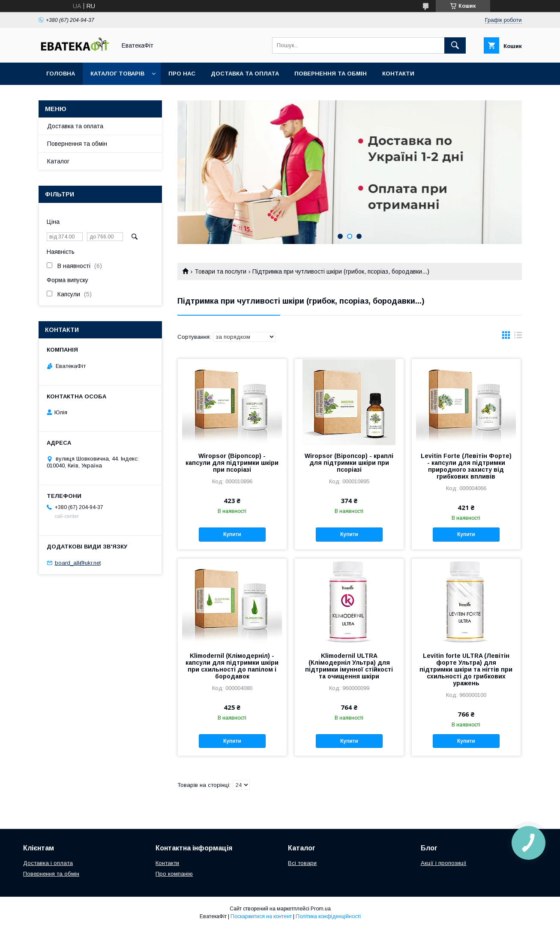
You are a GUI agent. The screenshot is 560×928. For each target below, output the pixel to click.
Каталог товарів (117, 74)
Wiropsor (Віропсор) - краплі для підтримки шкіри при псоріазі (349, 463)
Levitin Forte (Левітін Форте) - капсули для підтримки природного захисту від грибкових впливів (466, 466)
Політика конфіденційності (328, 916)
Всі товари (302, 863)
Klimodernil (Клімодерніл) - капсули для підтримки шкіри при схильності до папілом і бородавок (232, 666)
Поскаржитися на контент (261, 916)
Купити (232, 534)
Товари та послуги (220, 271)
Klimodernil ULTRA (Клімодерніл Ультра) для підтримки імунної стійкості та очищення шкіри (349, 666)
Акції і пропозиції (444, 863)
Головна (61, 74)
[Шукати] (455, 45)
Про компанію (174, 874)
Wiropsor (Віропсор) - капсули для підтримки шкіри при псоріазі (232, 463)
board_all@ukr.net (78, 563)
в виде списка (518, 337)
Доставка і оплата (48, 863)
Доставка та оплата (245, 74)
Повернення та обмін (331, 74)
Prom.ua (321, 909)
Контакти (398, 74)
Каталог (58, 161)
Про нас (182, 74)
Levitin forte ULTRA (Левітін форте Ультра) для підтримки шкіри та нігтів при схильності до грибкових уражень (466, 669)
